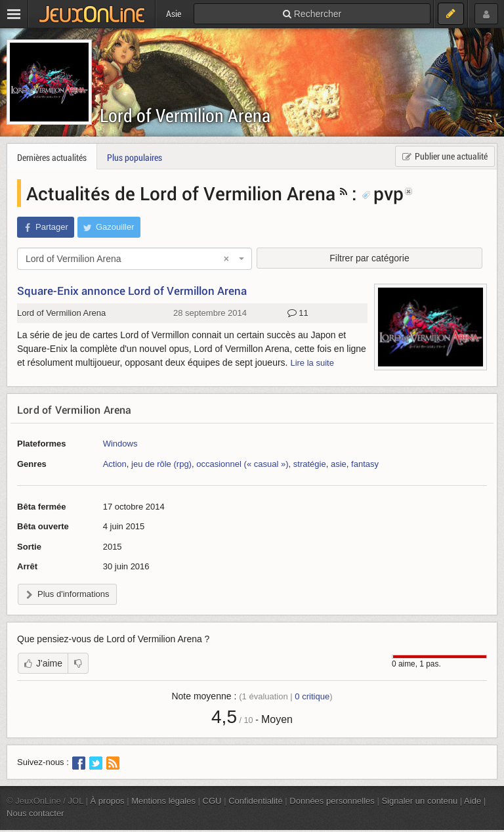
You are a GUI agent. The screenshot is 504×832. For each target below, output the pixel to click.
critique (312, 696)
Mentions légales (163, 801)
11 (298, 313)
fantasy (365, 464)
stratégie (310, 464)
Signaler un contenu (419, 801)
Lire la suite (312, 363)
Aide (472, 801)
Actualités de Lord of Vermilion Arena (181, 193)
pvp (383, 193)
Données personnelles (332, 801)
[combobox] (135, 259)
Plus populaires (135, 157)
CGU (212, 801)
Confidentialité (256, 801)
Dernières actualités (52, 157)
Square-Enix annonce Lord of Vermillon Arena (132, 291)
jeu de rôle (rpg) (161, 464)
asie (339, 464)
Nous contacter (35, 813)
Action (115, 464)
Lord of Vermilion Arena (185, 115)
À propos (108, 801)
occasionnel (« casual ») (242, 464)
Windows (120, 444)
